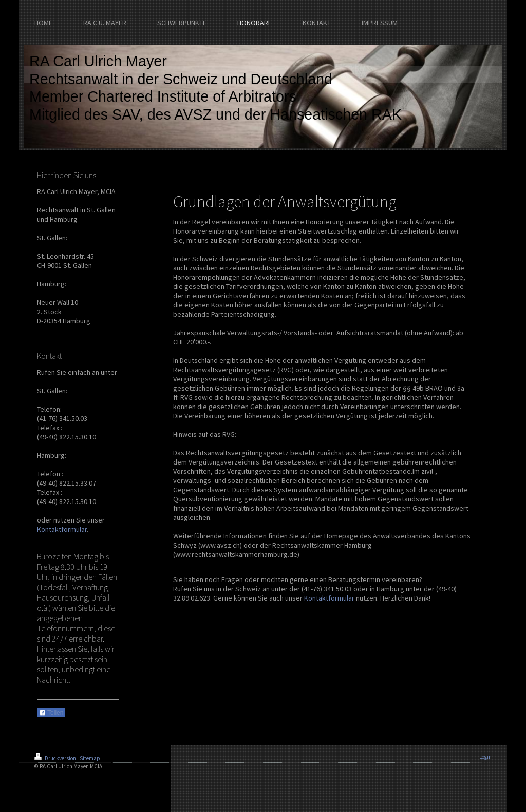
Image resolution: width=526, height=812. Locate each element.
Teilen (51, 713)
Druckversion (56, 758)
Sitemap (90, 758)
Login (485, 757)
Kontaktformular (62, 529)
